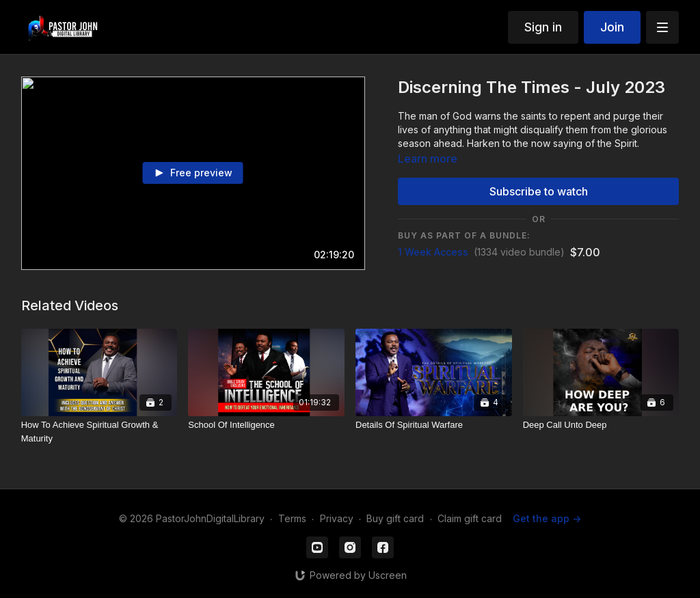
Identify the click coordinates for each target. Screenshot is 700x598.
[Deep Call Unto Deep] (601, 425)
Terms (292, 518)
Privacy (337, 518)
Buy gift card (395, 518)
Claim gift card (470, 518)
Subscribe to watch (539, 191)
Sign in (543, 27)
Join (612, 27)
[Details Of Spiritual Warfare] (434, 425)
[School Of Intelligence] (266, 425)
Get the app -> (547, 518)
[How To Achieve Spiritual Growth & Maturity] (99, 432)
